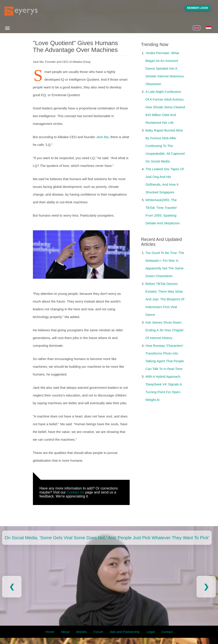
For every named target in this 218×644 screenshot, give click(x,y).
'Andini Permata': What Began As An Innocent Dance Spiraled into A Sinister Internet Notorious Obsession (165, 68)
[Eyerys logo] (21, 11)
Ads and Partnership (125, 632)
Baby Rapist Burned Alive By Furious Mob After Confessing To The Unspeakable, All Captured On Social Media (165, 146)
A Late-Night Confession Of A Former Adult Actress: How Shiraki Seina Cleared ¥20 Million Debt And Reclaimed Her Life (165, 107)
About (65, 632)
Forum (98, 632)
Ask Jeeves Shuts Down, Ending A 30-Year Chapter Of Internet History (165, 330)
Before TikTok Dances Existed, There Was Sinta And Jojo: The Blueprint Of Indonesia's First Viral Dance (165, 299)
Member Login (198, 8)
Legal (151, 632)
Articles (82, 632)
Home (50, 632)
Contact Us (75, 492)
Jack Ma (102, 137)
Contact (167, 632)
